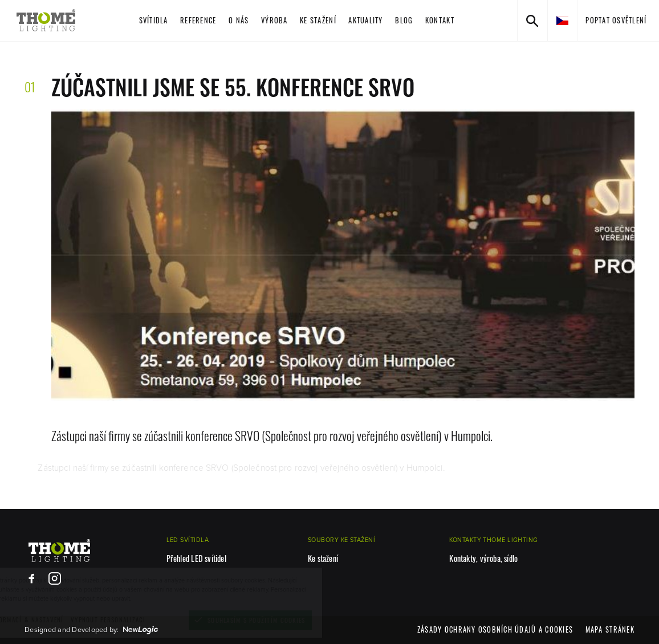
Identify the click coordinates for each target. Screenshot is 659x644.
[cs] (562, 21)
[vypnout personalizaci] (151, 620)
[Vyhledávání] (532, 21)
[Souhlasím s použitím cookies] (294, 620)
